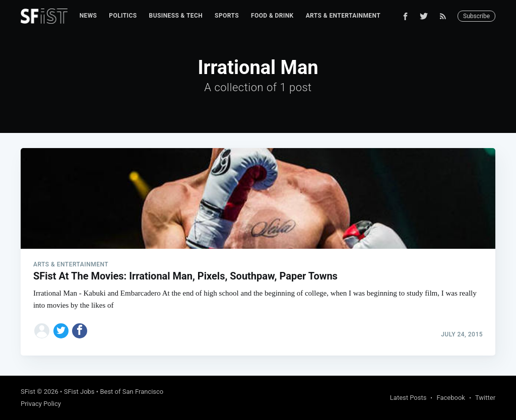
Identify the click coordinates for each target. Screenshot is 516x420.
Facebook (450, 398)
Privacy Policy (41, 404)
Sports (227, 16)
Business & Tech (176, 16)
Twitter (485, 398)
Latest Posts (408, 398)
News (88, 16)
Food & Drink (272, 16)
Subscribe (476, 16)
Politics (123, 16)
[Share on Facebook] (80, 331)
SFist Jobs (79, 392)
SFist (28, 392)
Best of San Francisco (132, 392)
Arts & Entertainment (343, 16)
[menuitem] (88, 16)
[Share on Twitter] (61, 331)
